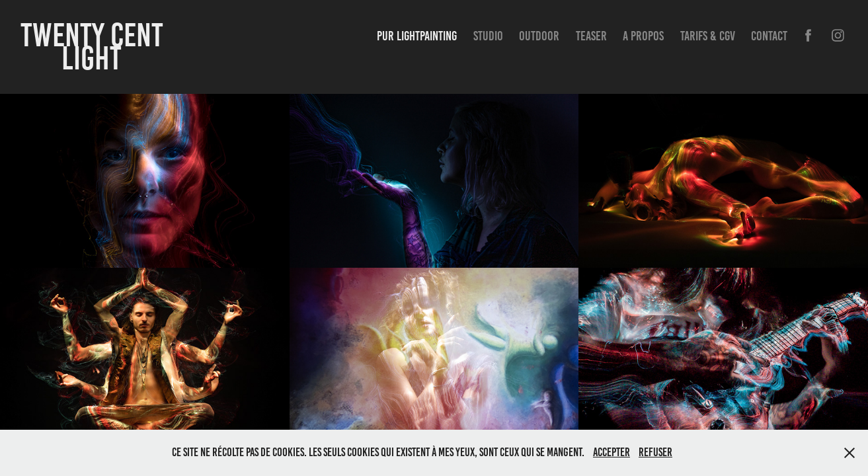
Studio (488, 36)
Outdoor (539, 36)
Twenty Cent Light (95, 47)
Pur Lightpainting (417, 36)
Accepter (612, 452)
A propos (643, 36)
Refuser (655, 452)
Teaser (591, 36)
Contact (769, 36)
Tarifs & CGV (708, 36)
